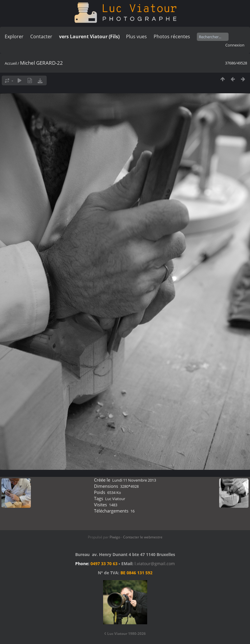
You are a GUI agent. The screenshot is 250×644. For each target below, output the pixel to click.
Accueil (11, 63)
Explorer (14, 36)
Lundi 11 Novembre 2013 (134, 480)
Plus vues (136, 36)
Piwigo (115, 537)
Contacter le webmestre (143, 537)
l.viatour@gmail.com (155, 564)
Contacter (41, 36)
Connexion (235, 45)
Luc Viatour (115, 499)
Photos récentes (172, 36)
